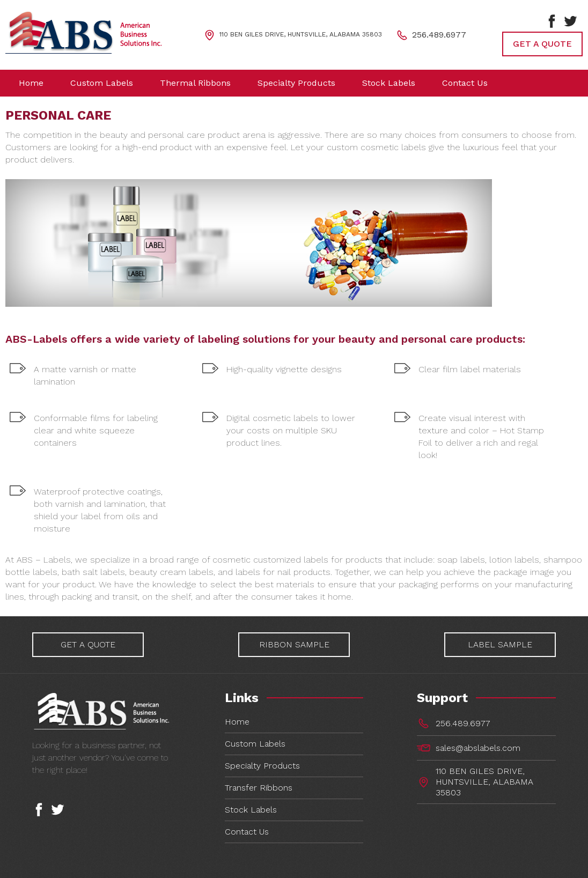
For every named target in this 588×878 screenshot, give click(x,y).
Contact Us (247, 832)
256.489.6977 (439, 34)
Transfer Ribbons (259, 788)
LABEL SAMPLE (502, 644)
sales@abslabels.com (478, 748)
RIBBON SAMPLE (294, 644)
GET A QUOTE (542, 44)
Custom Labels (255, 744)
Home (237, 722)
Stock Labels (251, 810)
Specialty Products (262, 766)
